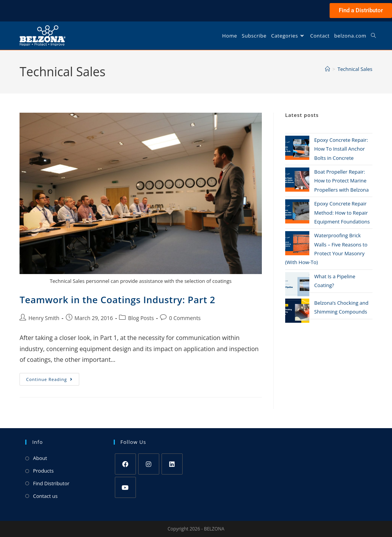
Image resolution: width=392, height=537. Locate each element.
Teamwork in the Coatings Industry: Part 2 (117, 300)
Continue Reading (53, 378)
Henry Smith (44, 318)
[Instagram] (149, 464)
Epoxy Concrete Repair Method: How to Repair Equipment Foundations (342, 213)
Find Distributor (51, 483)
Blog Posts (141, 318)
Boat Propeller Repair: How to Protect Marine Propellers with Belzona (341, 181)
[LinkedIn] (172, 464)
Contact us (45, 496)
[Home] (327, 69)
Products (43, 471)
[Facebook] (125, 464)
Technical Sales (355, 69)
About (40, 458)
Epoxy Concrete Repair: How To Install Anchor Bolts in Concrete (341, 149)
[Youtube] (125, 487)
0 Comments (185, 318)
